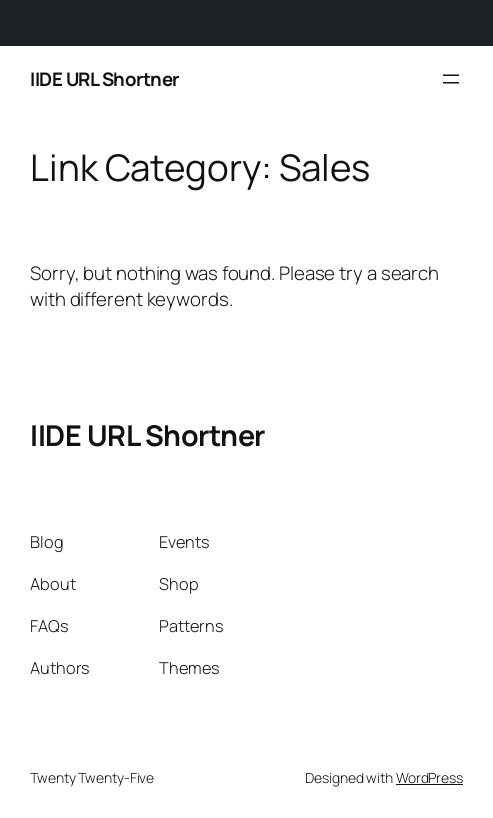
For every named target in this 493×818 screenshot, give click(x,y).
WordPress (429, 777)
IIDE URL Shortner (104, 79)
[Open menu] (451, 79)
